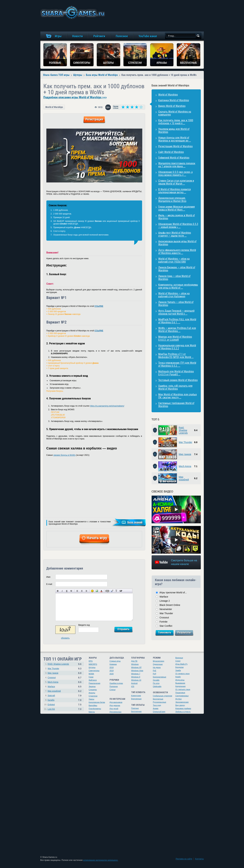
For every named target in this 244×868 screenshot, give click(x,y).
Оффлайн (157, 686)
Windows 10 (136, 680)
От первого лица (183, 674)
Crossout (164, 618)
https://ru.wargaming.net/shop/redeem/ (107, 406)
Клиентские (136, 696)
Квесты (92, 712)
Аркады (92, 693)
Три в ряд (157, 705)
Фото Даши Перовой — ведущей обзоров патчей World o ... (176, 312)
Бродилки (180, 667)
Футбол (179, 699)
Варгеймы (93, 705)
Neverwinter (166, 609)
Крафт (178, 677)
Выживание (180, 683)
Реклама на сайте (184, 859)
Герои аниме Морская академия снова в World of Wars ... (177, 208)
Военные (179, 658)
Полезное (114, 686)
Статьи (113, 690)
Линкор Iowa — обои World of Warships (174, 278)
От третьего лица (183, 689)
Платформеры (95, 709)
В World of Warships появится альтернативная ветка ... (175, 191)
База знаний (135, 522)
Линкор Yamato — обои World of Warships (176, 304)
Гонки (91, 677)
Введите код (84, 625)
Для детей (114, 709)
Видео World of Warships (172, 106)
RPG (91, 661)
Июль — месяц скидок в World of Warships (177, 217)
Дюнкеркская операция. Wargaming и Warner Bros (172, 200)
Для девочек (115, 705)
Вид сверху (180, 705)
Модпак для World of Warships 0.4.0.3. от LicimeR (175, 338)
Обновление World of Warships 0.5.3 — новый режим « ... (178, 226)
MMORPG (93, 664)
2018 (112, 667)
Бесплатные (136, 711)
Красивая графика (183, 708)
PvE (155, 671)
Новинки (113, 664)
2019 (112, 671)
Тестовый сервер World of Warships (178, 380)
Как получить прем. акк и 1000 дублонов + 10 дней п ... (176, 122)
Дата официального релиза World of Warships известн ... (177, 252)
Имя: (49, 577)
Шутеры (92, 667)
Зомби (178, 670)
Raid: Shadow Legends (183, 430)
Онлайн (156, 680)
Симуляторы (94, 671)
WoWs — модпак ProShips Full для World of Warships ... (177, 330)
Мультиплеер (159, 661)
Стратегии (93, 696)
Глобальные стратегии (163, 696)
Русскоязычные (160, 702)
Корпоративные (160, 677)
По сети (156, 683)
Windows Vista (137, 671)
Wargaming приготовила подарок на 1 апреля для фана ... (177, 165)
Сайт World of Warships (171, 152)
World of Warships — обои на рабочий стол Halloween (174, 295)
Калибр (51, 700)
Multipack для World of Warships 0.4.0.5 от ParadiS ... (176, 373)
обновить (65, 638)
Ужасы (92, 699)
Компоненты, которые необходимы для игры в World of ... (178, 286)
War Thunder (186, 442)
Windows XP (136, 667)
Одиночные (158, 664)
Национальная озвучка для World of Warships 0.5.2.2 (177, 347)
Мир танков (185, 454)
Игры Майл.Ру (182, 664)
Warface (164, 597)
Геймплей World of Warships (174, 158)
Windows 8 (136, 677)
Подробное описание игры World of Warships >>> (75, 97)
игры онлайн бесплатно (72, 12)
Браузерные (136, 699)
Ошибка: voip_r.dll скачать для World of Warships (175, 387)
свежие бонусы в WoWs (64, 455)
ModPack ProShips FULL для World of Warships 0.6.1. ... (177, 321)
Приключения (95, 683)
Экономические (182, 702)
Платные (135, 708)
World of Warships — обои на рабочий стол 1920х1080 (174, 260)
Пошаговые (180, 693)
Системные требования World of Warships (176, 405)
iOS (133, 686)
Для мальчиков (116, 702)
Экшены (92, 686)
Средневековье (182, 696)
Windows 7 (136, 674)
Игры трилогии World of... (173, 593)
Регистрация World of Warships (175, 146)
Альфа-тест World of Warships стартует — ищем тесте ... (175, 234)
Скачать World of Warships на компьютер (175, 113)
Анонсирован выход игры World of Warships (177, 243)
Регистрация (94, 119)
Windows (135, 664)
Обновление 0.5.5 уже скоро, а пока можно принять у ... (175, 174)
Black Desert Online (170, 605)
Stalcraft (51, 696)
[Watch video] (176, 509)
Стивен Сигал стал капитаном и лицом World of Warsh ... (176, 182)
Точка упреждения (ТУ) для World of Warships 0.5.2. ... (177, 364)
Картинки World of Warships (174, 100)
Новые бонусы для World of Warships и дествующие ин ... (175, 139)
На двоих (157, 667)
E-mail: (49, 584)
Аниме (156, 708)
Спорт (178, 661)
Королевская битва (97, 702)
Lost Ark (51, 709)
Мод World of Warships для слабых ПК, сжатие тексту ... (178, 396)
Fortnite (164, 622)
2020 (112, 674)
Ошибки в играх (116, 683)
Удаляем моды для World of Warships (174, 130)
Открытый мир (159, 712)
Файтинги (93, 680)
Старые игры (115, 661)
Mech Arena (185, 466)
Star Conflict (166, 626)
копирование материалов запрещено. (101, 860)
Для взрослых (115, 712)
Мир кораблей (184, 478)
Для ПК (134, 661)
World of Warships (54, 107)
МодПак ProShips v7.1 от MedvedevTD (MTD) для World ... (176, 356)
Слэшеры (93, 690)
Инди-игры (180, 680)
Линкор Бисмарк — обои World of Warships (177, 269)
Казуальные (181, 686)
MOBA (91, 674)
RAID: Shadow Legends (58, 664)
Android (134, 683)
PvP (155, 674)
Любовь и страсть (183, 712)
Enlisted (51, 705)
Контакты (199, 859)
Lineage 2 (165, 601)
